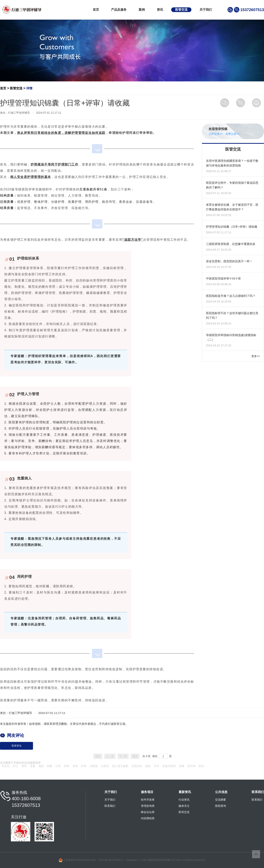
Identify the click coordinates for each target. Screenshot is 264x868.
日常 (58, 766)
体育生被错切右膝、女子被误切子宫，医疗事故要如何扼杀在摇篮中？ (232, 207)
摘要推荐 (35, 763)
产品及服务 (119, 10)
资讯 (160, 10)
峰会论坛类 (148, 812)
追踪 (41, 766)
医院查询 (221, 806)
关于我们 (206, 10)
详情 (29, 88)
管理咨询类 (148, 806)
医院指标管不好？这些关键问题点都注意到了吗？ (232, 315)
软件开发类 (148, 800)
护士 (16, 766)
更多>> (256, 356)
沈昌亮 (105, 766)
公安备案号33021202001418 (79, 860)
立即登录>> (216, 134)
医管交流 (181, 10)
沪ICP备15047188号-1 (111, 860)
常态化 (6, 766)
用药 (24, 766)
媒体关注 (184, 806)
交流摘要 (221, 800)
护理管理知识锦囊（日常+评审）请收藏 (232, 227)
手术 (156, 766)
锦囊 (49, 766)
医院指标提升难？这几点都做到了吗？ (231, 296)
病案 (182, 766)
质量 (33, 766)
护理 (84, 766)
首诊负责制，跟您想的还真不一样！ (229, 261)
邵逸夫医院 (169, 766)
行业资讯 (184, 800)
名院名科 (137, 766)
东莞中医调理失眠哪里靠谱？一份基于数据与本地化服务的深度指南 (232, 163)
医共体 (192, 766)
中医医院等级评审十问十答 (223, 278)
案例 (142, 10)
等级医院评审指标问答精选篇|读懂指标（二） (231, 337)
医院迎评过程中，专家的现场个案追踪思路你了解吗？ (232, 185)
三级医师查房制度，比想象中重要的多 (231, 244)
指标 (148, 766)
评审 (67, 766)
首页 (96, 10)
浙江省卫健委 (120, 766)
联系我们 (110, 806)
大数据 (94, 766)
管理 (75, 766)
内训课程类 (148, 818)
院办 (201, 766)
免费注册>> (232, 134)
